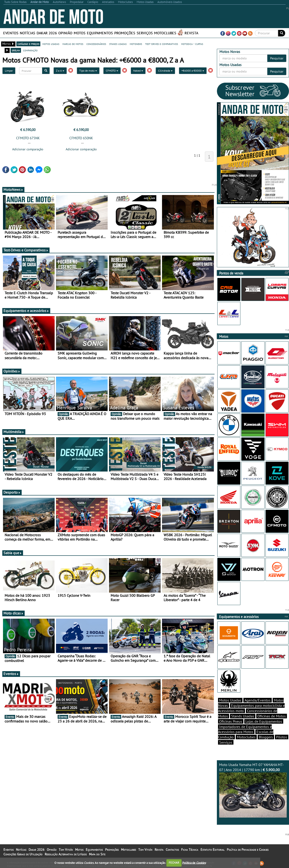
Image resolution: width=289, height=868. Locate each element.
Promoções (125, 33)
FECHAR (174, 863)
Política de (194, 863)
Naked (138, 71)
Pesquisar (277, 58)
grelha (16, 50)
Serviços (145, 33)
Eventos (11, 33)
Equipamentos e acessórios (26, 311)
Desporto (12, 492)
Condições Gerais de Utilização (23, 854)
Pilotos (282, 737)
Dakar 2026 (47, 33)
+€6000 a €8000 (193, 71)
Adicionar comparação (28, 149)
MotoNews (13, 189)
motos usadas (51, 44)
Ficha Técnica (190, 850)
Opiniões (12, 371)
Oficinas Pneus (231, 721)
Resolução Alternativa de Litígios (66, 854)
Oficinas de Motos (272, 716)
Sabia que (13, 553)
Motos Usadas (230, 700)
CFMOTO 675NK (28, 138)
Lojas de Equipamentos (264, 721)
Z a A (60, 71)
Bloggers (266, 737)
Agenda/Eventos (258, 700)
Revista (191, 33)
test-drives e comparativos (162, 44)
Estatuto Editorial (212, 850)
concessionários (96, 44)
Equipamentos (100, 33)
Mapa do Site (97, 854)
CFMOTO (112, 71)
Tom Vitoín (66, 850)
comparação (30, 50)
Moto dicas (13, 613)
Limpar (9, 71)
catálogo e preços (28, 44)
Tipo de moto (88, 71)
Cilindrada (165, 71)
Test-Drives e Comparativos (26, 250)
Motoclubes (165, 33)
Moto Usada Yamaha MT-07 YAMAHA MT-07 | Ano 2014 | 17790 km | (253, 790)
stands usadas (118, 44)
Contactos (172, 850)
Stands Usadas (243, 716)
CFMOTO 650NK (81, 138)
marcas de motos (73, 44)
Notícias (28, 33)
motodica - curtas (192, 44)
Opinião (65, 33)
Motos (80, 33)
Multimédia (14, 432)
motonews (136, 44)
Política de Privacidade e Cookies (248, 850)
